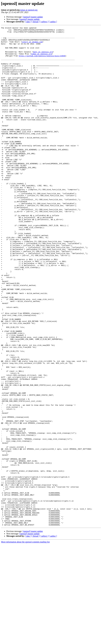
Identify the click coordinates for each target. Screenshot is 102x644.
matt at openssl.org (43, 57)
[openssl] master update (33, 17)
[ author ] (53, 22)
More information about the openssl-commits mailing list (25, 642)
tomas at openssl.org (29, 10)
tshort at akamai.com (32, 45)
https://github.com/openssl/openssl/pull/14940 (42, 62)
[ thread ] (36, 22)
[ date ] (28, 22)
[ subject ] (44, 22)
